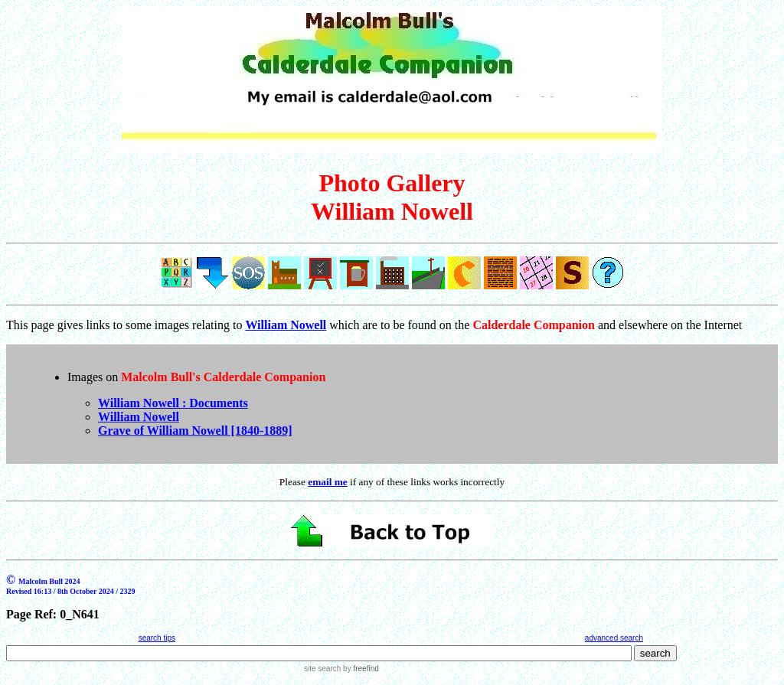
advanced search (614, 638)
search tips (157, 638)
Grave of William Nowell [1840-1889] (195, 431)
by (359, 669)
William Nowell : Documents (173, 403)
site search (322, 669)
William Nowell (139, 417)
